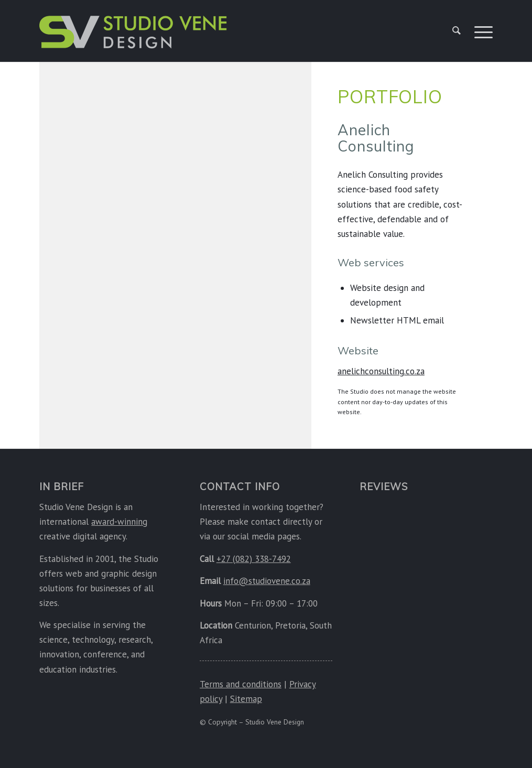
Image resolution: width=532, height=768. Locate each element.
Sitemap (246, 699)
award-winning (119, 522)
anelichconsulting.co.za (381, 371)
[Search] (457, 31)
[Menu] (480, 31)
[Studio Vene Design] (134, 36)
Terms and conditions (241, 684)
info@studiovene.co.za (267, 581)
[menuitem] (457, 31)
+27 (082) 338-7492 (254, 559)
